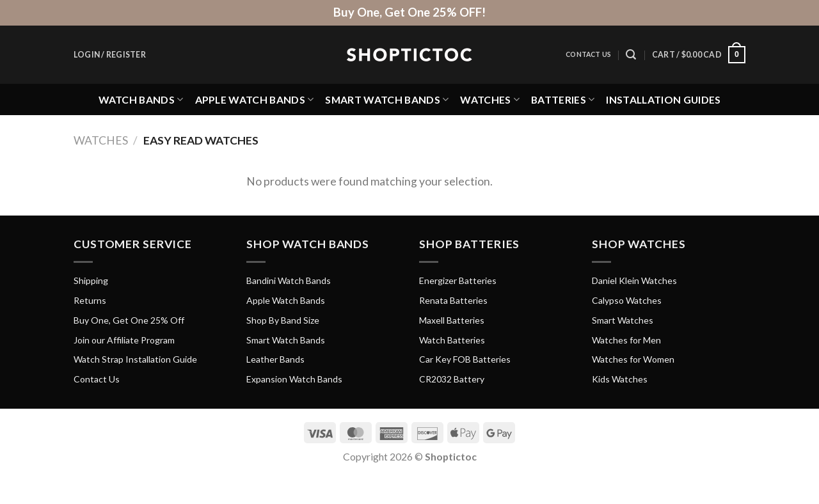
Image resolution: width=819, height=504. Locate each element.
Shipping (91, 280)
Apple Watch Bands (255, 99)
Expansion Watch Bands (294, 379)
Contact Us (588, 54)
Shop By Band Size (283, 320)
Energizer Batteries (458, 280)
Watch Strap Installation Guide (135, 359)
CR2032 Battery (452, 379)
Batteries (563, 99)
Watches (490, 99)
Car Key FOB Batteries (465, 359)
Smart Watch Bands (387, 99)
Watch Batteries (452, 340)
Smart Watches (623, 320)
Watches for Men (626, 340)
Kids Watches (620, 379)
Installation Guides (663, 99)
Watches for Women (633, 359)
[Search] (631, 55)
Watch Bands (141, 99)
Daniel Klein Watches (634, 280)
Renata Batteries (453, 300)
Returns (90, 300)
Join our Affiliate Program (124, 340)
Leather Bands (275, 359)
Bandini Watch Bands (289, 280)
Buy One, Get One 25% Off (129, 320)
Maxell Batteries (452, 320)
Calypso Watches (627, 300)
